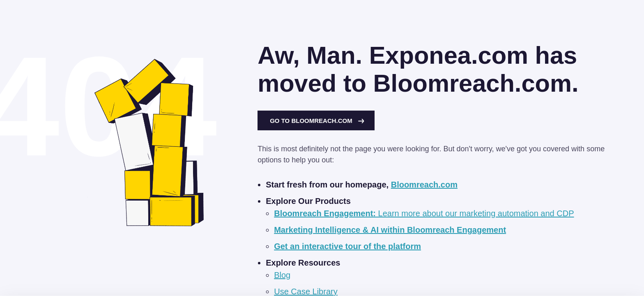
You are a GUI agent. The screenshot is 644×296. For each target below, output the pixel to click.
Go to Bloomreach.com (317, 121)
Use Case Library (306, 291)
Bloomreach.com (424, 185)
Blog (282, 275)
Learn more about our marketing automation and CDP (424, 213)
